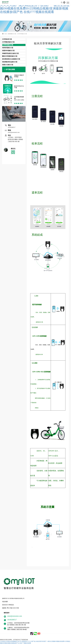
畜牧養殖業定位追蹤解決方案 (11, 59)
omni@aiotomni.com (14, 132)
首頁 (6, 34)
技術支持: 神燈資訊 (8, 605)
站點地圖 (5, 602)
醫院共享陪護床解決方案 (10, 56)
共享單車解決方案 (22, 34)
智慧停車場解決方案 (8, 51)
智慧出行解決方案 (8, 65)
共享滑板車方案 (7, 39)
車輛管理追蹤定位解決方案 (10, 53)
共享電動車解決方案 (8, 42)
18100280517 (12, 127)
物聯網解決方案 (12, 34)
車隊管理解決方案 (8, 48)
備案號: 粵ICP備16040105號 (10, 608)
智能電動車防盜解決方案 (10, 62)
